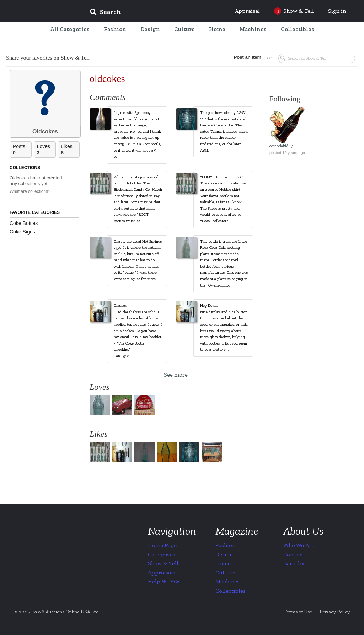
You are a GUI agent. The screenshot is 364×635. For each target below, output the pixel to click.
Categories (162, 554)
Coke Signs (22, 232)
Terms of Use (298, 612)
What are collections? (30, 192)
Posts (22, 150)
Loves (46, 150)
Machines (227, 581)
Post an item (248, 57)
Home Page (162, 545)
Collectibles (231, 591)
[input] (157, 13)
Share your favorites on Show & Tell (48, 58)
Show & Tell (163, 563)
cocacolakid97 (281, 146)
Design (224, 554)
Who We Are (299, 545)
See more (176, 375)
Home (223, 563)
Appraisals (162, 573)
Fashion (225, 545)
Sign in (337, 11)
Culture (225, 573)
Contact (293, 554)
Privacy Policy (335, 612)
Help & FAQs (164, 581)
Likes (70, 150)
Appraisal (247, 11)
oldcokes (107, 78)
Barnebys (295, 563)
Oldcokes (45, 132)
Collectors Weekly (41, 11)
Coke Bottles (24, 223)
